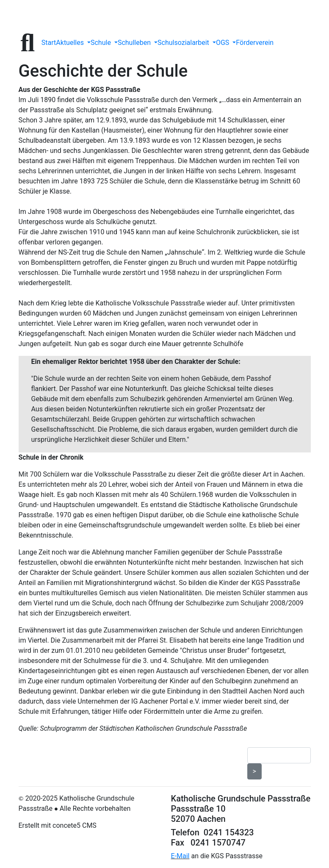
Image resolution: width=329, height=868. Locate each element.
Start (49, 43)
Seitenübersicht (201, 746)
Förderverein (255, 43)
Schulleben (135, 43)
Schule (102, 43)
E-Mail (180, 856)
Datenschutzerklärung (60, 746)
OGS (223, 43)
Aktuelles (71, 43)
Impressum (116, 746)
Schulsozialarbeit (184, 43)
